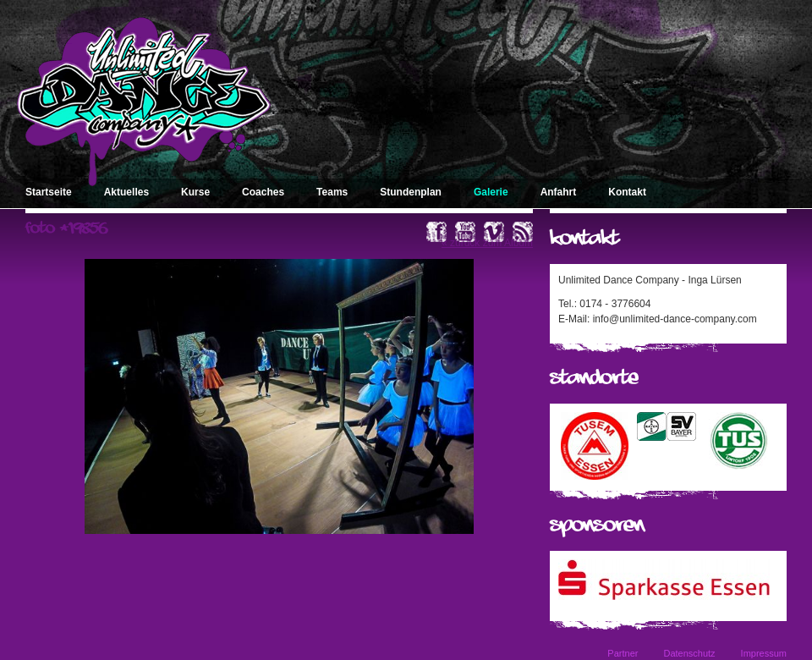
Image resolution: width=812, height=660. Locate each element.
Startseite (49, 192)
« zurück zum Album (487, 243)
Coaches (263, 192)
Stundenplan (411, 192)
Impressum (764, 653)
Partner (623, 653)
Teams (332, 192)
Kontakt (627, 192)
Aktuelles (126, 192)
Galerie (491, 192)
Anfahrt (559, 192)
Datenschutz (689, 653)
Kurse (195, 192)
